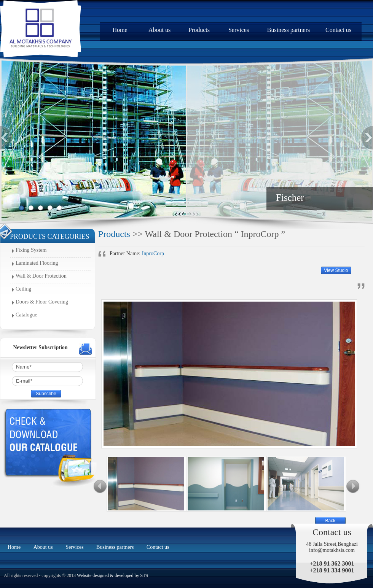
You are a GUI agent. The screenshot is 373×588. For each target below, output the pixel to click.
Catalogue (26, 315)
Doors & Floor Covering (42, 302)
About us (159, 30)
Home (120, 30)
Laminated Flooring (37, 263)
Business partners (289, 30)
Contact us (338, 30)
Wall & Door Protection (41, 276)
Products (199, 30)
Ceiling (23, 289)
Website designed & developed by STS (112, 575)
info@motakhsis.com (332, 550)
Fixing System (31, 250)
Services (239, 30)
